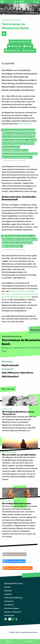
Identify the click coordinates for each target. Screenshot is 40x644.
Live (10, 641)
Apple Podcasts (13, 51)
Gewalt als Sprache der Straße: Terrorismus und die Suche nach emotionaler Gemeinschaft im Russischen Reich (20, 294)
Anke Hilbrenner (25, 124)
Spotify (28, 46)
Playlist (30, 641)
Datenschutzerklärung (13, 598)
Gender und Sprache (13, 612)
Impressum (9, 601)
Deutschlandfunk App (20, 42)
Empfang (8, 591)
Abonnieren (29, 51)
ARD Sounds (15, 46)
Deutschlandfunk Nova (14, 583)
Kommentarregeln (12, 608)
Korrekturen (9, 605)
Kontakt (7, 587)
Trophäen (8, 594)
